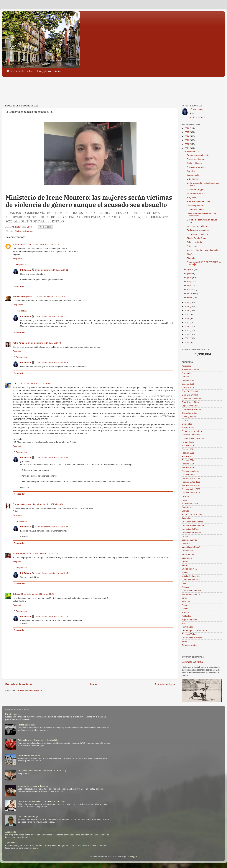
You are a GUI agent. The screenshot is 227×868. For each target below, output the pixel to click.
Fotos (184, 500)
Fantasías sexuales (26, 725)
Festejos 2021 (188, 449)
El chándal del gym (195, 189)
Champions (192, 258)
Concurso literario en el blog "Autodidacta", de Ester (41, 801)
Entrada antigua (165, 684)
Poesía (185, 609)
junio (190, 277)
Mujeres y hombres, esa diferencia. (203, 250)
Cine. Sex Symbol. (190, 395)
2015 (187, 322)
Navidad (185, 572)
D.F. (15, 383)
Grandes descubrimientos (198, 155)
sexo (184, 623)
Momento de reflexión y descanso (33, 786)
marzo (190, 289)
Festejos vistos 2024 (191, 485)
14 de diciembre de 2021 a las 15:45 (52, 527)
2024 (187, 136)
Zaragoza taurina (189, 645)
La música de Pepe (190, 529)
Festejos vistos (188, 475)
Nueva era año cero (191, 580)
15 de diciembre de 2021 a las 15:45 (38, 594)
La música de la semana (193, 525)
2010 (187, 342)
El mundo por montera (192, 431)
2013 (187, 330)
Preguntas (191, 197)
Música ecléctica (189, 569)
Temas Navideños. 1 (196, 193)
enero (190, 297)
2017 (187, 314)
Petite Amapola (20, 343)
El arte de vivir (188, 427)
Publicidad (186, 616)
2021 (187, 148)
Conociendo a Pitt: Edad (29, 755)
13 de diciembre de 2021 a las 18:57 (50, 297)
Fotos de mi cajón (190, 504)
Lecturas (186, 536)
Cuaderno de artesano (192, 409)
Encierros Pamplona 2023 (193, 438)
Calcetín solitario (194, 242)
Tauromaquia (188, 627)
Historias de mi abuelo (192, 514)
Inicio (94, 684)
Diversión (186, 420)
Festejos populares (190, 471)
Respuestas (21, 264)
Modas (185, 562)
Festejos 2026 (188, 467)
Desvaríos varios (189, 413)
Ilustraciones (187, 518)
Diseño (190, 254)
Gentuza (185, 511)
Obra (184, 583)
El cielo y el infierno (196, 209)
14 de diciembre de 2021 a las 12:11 (43, 553)
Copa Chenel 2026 (190, 406)
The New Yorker (189, 634)
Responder (18, 258)
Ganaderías (187, 507)
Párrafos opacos (13, 714)
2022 (187, 144)
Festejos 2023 (188, 456)
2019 (187, 306)
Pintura (185, 605)
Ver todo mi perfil (197, 117)
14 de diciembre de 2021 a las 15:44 (52, 458)
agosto (191, 269)
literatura (186, 543)
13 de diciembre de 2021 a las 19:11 (52, 316)
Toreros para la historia (192, 638)
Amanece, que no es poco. (199, 201)
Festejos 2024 (188, 460)
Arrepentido (11, 832)
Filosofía (185, 496)
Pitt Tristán (26, 270)
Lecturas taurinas (189, 540)
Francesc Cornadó (22, 504)
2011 (187, 338)
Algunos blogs (12, 843)
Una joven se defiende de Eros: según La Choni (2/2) (42, 771)
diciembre (192, 152)
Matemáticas (187, 551)
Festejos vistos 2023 (191, 482)
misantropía (187, 558)
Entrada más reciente (19, 684)
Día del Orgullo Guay (196, 238)
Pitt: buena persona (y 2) (29, 817)
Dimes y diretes (189, 417)
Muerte (185, 565)
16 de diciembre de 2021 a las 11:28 (52, 617)
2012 (187, 334)
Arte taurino (187, 373)
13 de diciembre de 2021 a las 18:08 (43, 244)
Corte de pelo (193, 175)
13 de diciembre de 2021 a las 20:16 (52, 363)
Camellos (191, 171)
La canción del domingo (192, 522)
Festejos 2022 (188, 453)
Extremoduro (193, 179)
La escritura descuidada (198, 234)
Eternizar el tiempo (195, 159)
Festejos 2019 (188, 446)
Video (184, 641)
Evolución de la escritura (198, 230)
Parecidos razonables (191, 591)
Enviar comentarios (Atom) (30, 691)
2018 (187, 310)
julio (189, 274)
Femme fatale (188, 442)
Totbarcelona (19, 244)
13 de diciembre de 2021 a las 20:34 (34, 383)
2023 (187, 140)
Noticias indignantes (24, 231)
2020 (187, 302)
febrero (191, 293)
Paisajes (185, 587)
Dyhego (16, 594)
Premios (185, 612)
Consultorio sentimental (192, 398)
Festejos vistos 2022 (191, 478)
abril (189, 285)
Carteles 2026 (188, 388)
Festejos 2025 (188, 464)
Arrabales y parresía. (196, 167)
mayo (190, 281)
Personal (186, 601)
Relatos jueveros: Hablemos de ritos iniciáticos (39, 740)
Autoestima (192, 246)
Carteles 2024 (188, 380)
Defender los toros (192, 662)
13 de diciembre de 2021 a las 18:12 (52, 270)
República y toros (189, 620)
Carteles (185, 377)
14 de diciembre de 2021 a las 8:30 (48, 504)
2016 (187, 318)
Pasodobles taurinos (191, 594)
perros (184, 598)
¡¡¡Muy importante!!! (196, 205)
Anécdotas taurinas (190, 369)
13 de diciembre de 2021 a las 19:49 (45, 343)
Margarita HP (19, 553)
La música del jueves (191, 533)
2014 (187, 326)
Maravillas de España (191, 547)
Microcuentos (188, 554)
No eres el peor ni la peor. (198, 226)
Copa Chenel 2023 (190, 402)
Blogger (133, 857)
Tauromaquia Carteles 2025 (194, 630)
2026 (187, 128)
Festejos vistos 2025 (191, 489)
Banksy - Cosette (195, 163)
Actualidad (186, 366)
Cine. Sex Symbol (190, 391)
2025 (187, 132)
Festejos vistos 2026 (191, 493)
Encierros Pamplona (191, 435)
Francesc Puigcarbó (22, 297)
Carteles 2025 (188, 384)
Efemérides (187, 424)
